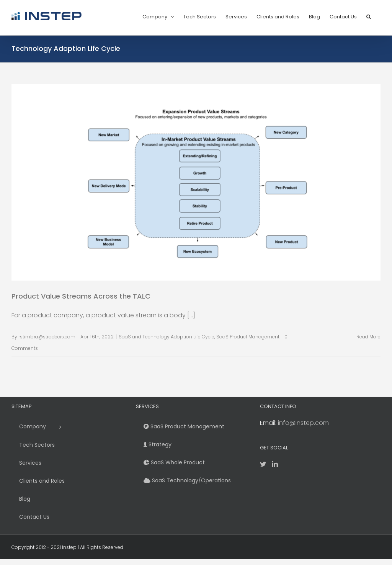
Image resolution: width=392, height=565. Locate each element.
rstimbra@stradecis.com (47, 337)
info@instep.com (303, 423)
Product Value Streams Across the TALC (81, 296)
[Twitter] (263, 464)
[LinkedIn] (275, 464)
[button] (369, 16)
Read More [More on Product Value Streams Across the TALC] (368, 337)
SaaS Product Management (248, 337)
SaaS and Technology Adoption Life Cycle (167, 337)
